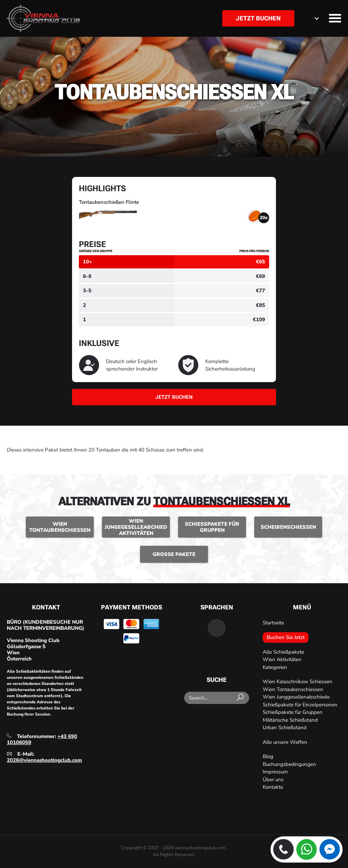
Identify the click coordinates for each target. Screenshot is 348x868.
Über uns (273, 780)
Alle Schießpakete (283, 652)
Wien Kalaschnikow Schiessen (298, 682)
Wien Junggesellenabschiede (296, 697)
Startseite (273, 623)
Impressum (275, 772)
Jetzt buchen (258, 18)
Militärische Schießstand (290, 720)
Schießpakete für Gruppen (293, 712)
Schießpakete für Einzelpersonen (300, 705)
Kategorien (275, 667)
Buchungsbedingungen (289, 764)
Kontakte (273, 787)
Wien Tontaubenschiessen (293, 689)
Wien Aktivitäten (282, 659)
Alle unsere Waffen (285, 742)
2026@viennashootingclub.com (44, 760)
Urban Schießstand (285, 727)
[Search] (241, 698)
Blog (268, 756)
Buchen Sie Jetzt (286, 637)
